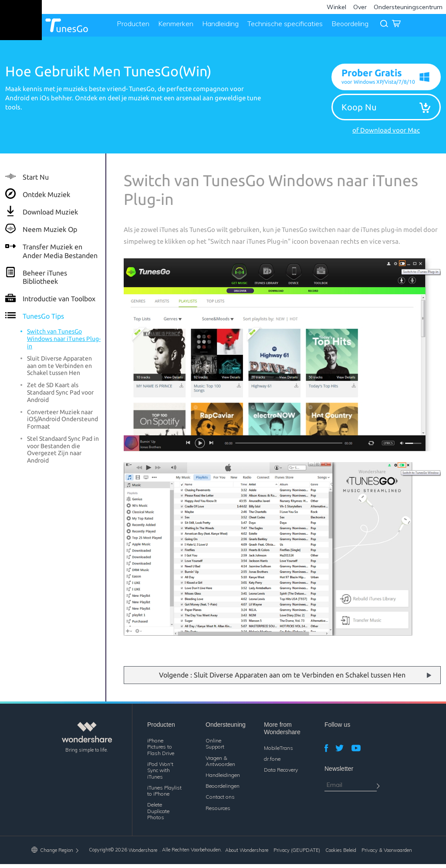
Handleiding (218, 27)
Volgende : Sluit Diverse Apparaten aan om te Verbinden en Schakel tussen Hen (282, 679)
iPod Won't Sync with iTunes (160, 774)
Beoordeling (348, 27)
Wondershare (143, 854)
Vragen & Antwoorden (220, 765)
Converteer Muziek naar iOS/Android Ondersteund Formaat (63, 423)
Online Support (215, 747)
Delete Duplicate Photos (158, 815)
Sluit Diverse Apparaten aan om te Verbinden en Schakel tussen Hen (59, 370)
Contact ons (220, 801)
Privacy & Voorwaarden (387, 854)
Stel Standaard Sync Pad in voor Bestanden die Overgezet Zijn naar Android (63, 453)
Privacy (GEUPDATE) (297, 854)
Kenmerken (174, 27)
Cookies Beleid (341, 854)
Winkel (336, 7)
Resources (218, 812)
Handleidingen (223, 779)
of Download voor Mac (386, 134)
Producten (131, 27)
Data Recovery (281, 774)
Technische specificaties (283, 27)
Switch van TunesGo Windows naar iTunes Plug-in (64, 343)
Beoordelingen (223, 790)
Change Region (56, 854)
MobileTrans (279, 752)
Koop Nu (359, 111)
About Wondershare (247, 854)
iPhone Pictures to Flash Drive (161, 751)
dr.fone (272, 763)
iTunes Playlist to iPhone (164, 795)
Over (360, 7)
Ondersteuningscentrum (408, 7)
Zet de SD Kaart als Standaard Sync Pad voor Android (60, 397)
